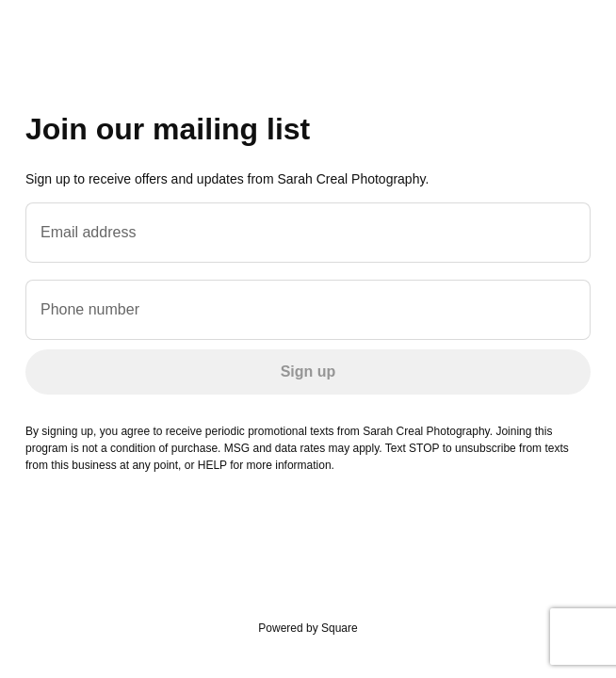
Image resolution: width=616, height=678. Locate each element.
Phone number (90, 309)
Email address (88, 232)
